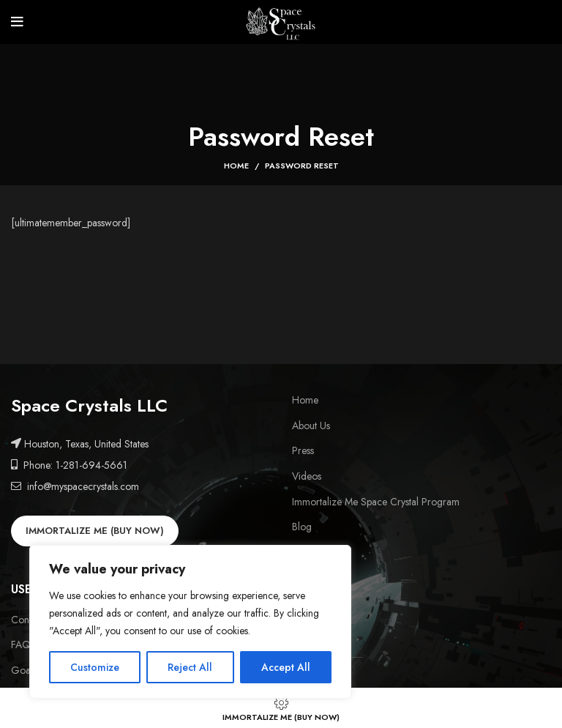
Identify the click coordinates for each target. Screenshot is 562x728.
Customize (95, 667)
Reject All (190, 667)
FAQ (21, 645)
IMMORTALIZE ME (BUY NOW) (95, 531)
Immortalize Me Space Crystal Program (376, 502)
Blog (302, 527)
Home (236, 166)
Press (303, 451)
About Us (311, 426)
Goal (22, 671)
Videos (307, 476)
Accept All (286, 667)
